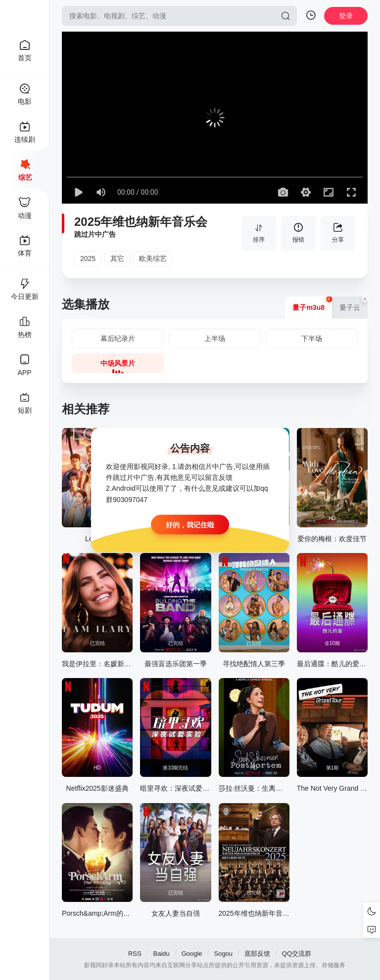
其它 (117, 258)
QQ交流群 (297, 954)
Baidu (162, 954)
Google (192, 954)
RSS (135, 954)
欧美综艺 (153, 258)
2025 (88, 258)
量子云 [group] (354, 304)
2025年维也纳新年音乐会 (141, 222)
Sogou (223, 954)
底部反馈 (257, 954)
